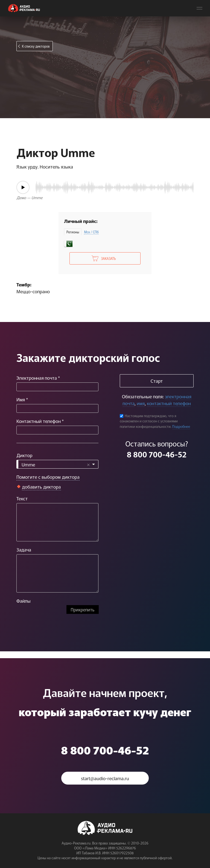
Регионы (73, 232)
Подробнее (181, 426)
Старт (157, 381)
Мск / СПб (91, 232)
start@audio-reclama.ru (105, 778)
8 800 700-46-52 (157, 454)
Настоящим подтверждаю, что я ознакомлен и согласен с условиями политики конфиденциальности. (149, 421)
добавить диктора (41, 487)
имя (141, 403)
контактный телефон (169, 403)
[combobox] (57, 464)
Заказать (108, 258)
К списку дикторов (36, 46)
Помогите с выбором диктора (48, 477)
